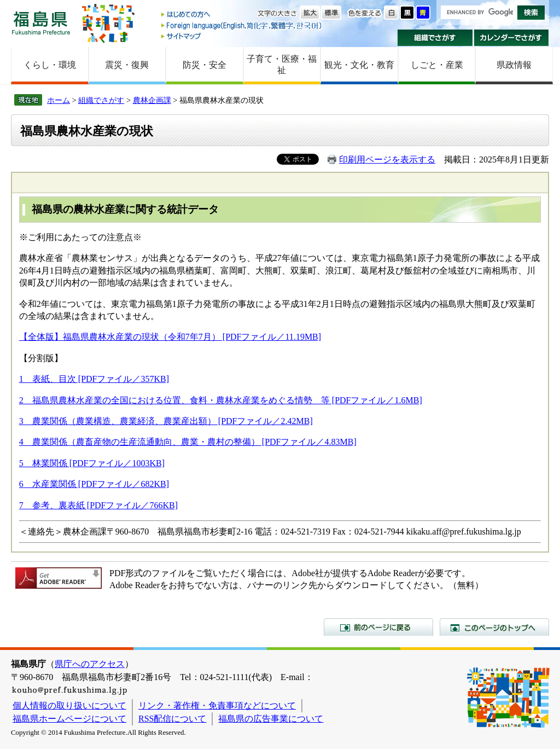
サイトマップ (242, 36)
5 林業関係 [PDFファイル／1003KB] (92, 463)
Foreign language (242, 25)
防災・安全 (205, 65)
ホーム (59, 100)
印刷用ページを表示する (387, 159)
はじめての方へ (242, 15)
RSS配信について (172, 719)
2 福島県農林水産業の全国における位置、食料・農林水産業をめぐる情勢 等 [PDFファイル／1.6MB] (221, 400)
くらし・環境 (50, 65)
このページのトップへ (494, 627)
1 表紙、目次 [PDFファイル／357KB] (94, 379)
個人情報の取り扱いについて (69, 706)
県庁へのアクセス (90, 664)
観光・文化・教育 (359, 65)
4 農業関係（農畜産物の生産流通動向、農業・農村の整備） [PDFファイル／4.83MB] (188, 442)
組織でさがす (435, 38)
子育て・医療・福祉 (282, 65)
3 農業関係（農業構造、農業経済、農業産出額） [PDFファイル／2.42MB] (166, 421)
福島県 (41, 23)
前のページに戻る (378, 627)
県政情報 (514, 65)
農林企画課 (152, 100)
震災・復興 (127, 65)
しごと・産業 (437, 65)
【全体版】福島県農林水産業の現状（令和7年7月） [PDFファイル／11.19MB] (170, 337)
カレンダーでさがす (512, 38)
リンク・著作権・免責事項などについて (217, 706)
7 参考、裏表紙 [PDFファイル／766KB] (98, 505)
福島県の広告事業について (271, 719)
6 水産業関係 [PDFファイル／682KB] (94, 484)
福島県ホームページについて (69, 719)
